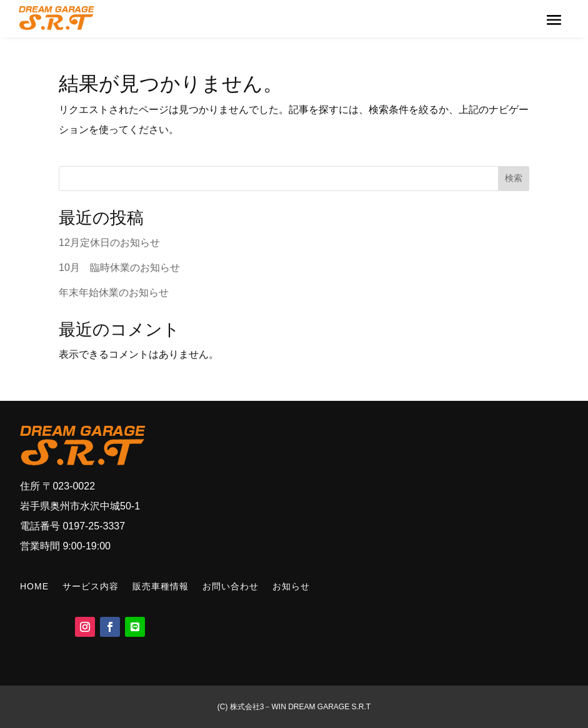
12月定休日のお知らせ (109, 243)
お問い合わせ (231, 586)
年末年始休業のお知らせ (114, 293)
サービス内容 (91, 586)
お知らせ (291, 586)
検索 (514, 178)
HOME (34, 586)
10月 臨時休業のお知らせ (119, 268)
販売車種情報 (161, 586)
